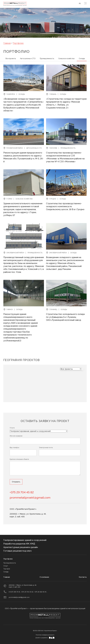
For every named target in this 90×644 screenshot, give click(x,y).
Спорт (6, 566)
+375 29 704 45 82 (22, 492)
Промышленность (47, 59)
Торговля (7, 569)
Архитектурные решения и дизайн (21, 547)
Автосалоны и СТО (28, 59)
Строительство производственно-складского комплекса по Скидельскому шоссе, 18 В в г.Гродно (65, 206)
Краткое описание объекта (19, 459)
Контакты (83, 577)
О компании (44, 577)
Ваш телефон (14, 448)
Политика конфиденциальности (45, 635)
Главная (7, 43)
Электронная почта (46, 448)
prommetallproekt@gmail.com (30, 498)
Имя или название (16, 436)
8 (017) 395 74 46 (14, 592)
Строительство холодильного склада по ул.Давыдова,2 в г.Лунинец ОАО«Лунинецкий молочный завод (65, 317)
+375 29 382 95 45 (40, 592)
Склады (82, 59)
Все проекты (11, 59)
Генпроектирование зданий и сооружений (25, 540)
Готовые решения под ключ (17, 551)
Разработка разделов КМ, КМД (19, 544)
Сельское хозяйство (66, 59)
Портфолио (18, 43)
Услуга (12, 428)
